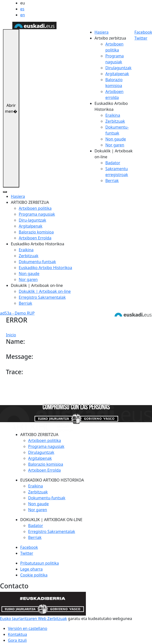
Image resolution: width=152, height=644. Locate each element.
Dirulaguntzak (118, 68)
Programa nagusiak (37, 214)
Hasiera (102, 32)
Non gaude (116, 139)
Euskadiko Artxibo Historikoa (45, 268)
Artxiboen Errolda (35, 238)
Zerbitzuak (115, 121)
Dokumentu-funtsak (37, 262)
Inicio (11, 335)
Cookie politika (34, 575)
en (23, 15)
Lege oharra (31, 569)
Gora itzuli (17, 640)
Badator (113, 163)
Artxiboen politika (35, 208)
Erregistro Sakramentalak (42, 297)
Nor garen (115, 145)
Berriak (112, 181)
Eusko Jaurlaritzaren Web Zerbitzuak (33, 619)
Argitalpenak (117, 74)
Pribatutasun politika (39, 563)
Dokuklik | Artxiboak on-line (45, 291)
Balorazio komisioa (36, 232)
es (22, 9)
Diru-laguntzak (32, 220)
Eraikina (113, 115)
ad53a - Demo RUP (17, 313)
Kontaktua (17, 634)
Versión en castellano (28, 628)
